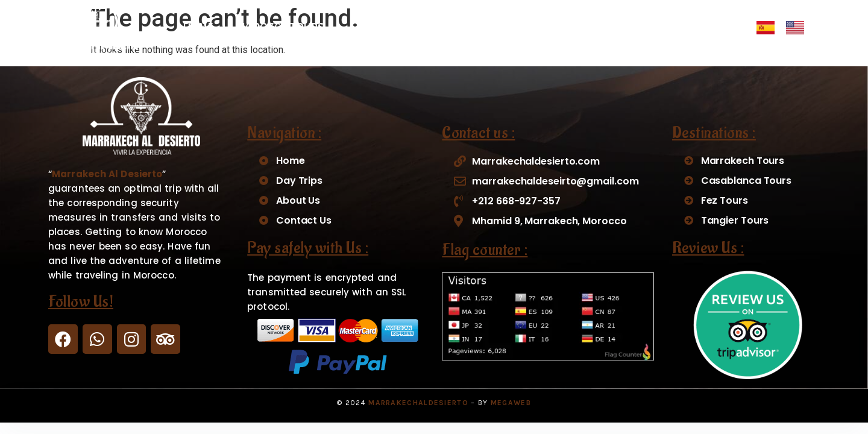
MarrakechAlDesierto (418, 403)
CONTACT (696, 28)
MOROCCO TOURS (287, 28)
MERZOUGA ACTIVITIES (512, 28)
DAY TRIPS (393, 28)
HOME (198, 28)
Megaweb (511, 403)
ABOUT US (623, 28)
